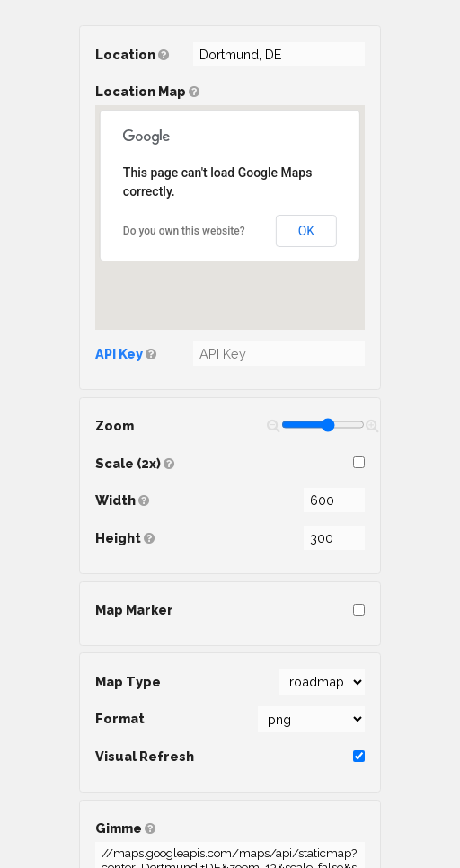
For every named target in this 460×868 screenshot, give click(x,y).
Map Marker (230, 610)
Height (230, 538)
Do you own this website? (184, 231)
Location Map (230, 207)
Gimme (230, 833)
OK (306, 231)
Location (230, 54)
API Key (119, 354)
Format (230, 719)
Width (230, 500)
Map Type (230, 682)
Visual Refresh (230, 756)
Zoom (230, 425)
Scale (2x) (230, 463)
